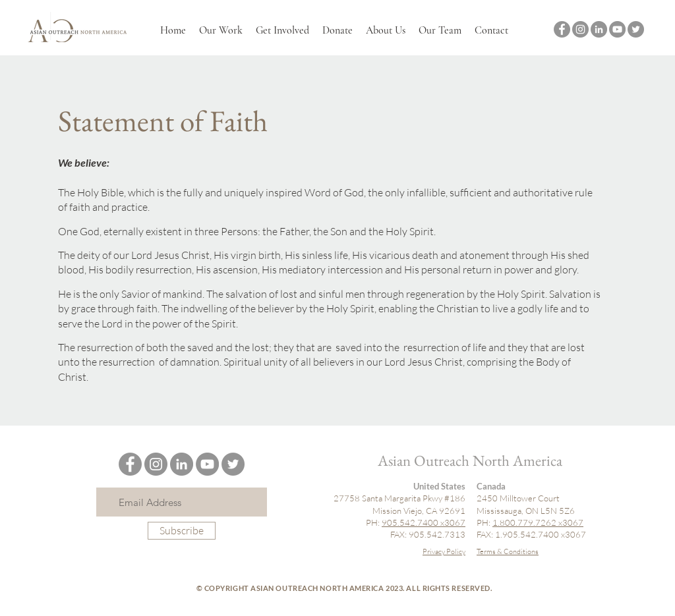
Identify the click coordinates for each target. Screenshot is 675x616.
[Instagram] (580, 29)
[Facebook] (562, 29)
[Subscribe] (182, 531)
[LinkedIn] (599, 29)
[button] (221, 30)
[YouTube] (617, 29)
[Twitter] (636, 29)
